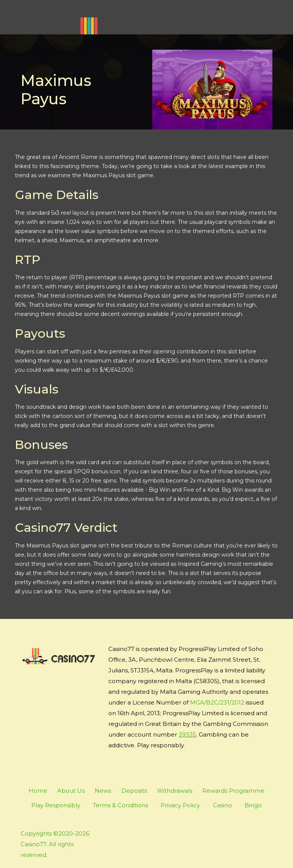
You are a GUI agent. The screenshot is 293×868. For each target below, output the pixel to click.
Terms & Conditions (120, 805)
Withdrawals (175, 791)
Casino (222, 805)
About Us (71, 791)
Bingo (253, 805)
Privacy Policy (180, 805)
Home (38, 791)
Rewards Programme (233, 791)
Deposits (134, 791)
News (103, 791)
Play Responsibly (56, 805)
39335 (187, 734)
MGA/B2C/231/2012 (217, 702)
